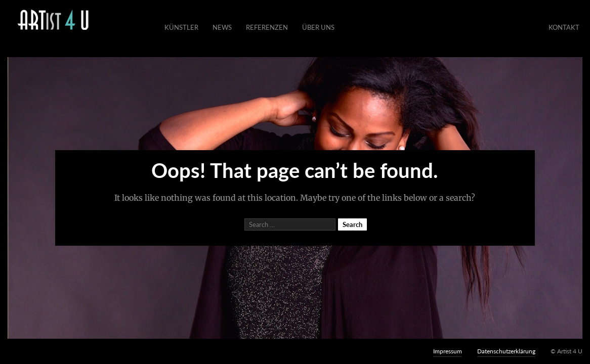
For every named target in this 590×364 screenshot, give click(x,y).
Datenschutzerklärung (506, 351)
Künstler (181, 27)
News (222, 27)
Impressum (448, 351)
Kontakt (564, 27)
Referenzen (267, 27)
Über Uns (318, 27)
